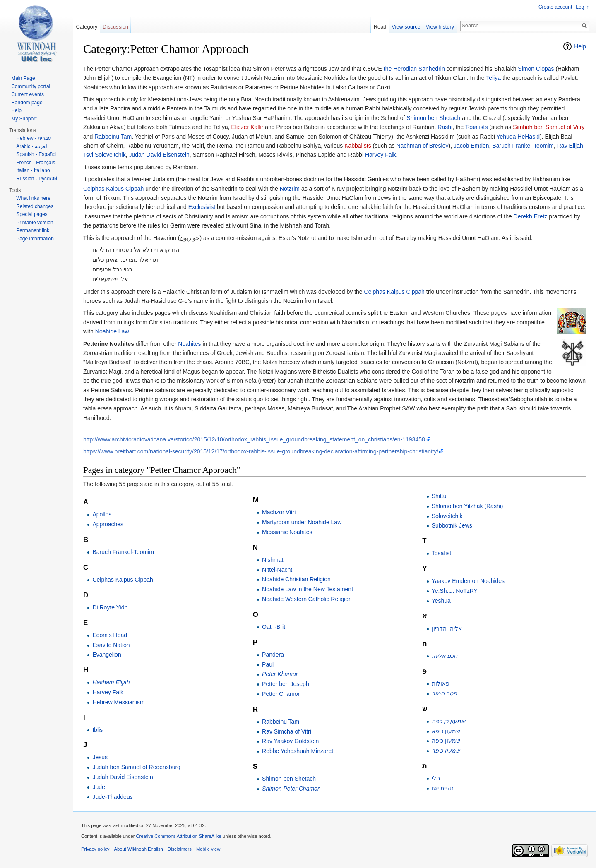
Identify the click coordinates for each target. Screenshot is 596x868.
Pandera (273, 655)
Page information (35, 239)
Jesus (100, 757)
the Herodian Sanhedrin (414, 69)
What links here (33, 198)
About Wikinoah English (139, 849)
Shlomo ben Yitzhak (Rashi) (467, 506)
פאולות (441, 683)
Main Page (23, 78)
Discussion (115, 27)
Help (580, 46)
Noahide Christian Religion (296, 579)
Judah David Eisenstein (159, 155)
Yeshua (441, 601)
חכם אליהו (445, 656)
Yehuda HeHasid (518, 137)
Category (87, 27)
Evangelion (107, 655)
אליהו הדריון (447, 628)
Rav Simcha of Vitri (287, 731)
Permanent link (33, 230)
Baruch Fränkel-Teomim (523, 146)
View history (440, 27)
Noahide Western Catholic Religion (307, 599)
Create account (555, 7)
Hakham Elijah (111, 682)
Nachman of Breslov (422, 146)
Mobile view (208, 849)
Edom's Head (110, 635)
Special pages (32, 214)
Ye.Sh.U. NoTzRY (455, 591)
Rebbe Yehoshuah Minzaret (298, 751)
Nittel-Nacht (277, 570)
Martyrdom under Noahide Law (302, 522)
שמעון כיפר (446, 751)
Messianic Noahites (287, 532)
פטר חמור (444, 693)
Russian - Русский (37, 179)
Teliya (493, 78)
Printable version (35, 223)
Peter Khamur (280, 674)
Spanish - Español (36, 154)
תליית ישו (443, 788)
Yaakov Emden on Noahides (468, 581)
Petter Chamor (281, 694)
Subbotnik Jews (452, 525)
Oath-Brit (274, 627)
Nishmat (273, 560)
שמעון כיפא (446, 731)
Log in (583, 7)
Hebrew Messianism (118, 702)
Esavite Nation (111, 645)
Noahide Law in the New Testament (308, 589)
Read (380, 27)
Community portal (31, 86)
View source (406, 27)
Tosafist (441, 553)
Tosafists (476, 127)
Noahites (189, 344)
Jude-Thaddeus (112, 797)
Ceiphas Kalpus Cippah (113, 189)
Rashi (445, 127)
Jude (99, 787)
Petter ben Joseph (286, 684)
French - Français (36, 163)
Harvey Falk (381, 155)
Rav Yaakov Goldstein (290, 741)
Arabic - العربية (32, 146)
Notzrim (290, 189)
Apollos (102, 514)
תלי (436, 778)
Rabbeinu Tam (113, 137)
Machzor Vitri (279, 512)
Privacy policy (95, 849)
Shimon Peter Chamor (291, 789)
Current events (28, 94)
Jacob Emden (471, 146)
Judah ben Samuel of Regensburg (136, 767)
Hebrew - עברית (34, 138)
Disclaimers (180, 849)
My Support (24, 119)
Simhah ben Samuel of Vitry (549, 127)
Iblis (97, 730)
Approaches (108, 524)
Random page (27, 103)
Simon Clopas (536, 69)
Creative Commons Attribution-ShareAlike (178, 836)
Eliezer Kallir (247, 127)
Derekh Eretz (531, 216)
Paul (268, 664)
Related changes (35, 206)
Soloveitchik (447, 516)
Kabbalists (358, 146)
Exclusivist (202, 207)
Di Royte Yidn (110, 607)
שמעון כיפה (446, 741)
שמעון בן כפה (449, 721)
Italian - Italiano (33, 170)
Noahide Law (112, 331)
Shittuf (440, 496)
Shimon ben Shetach (433, 118)
